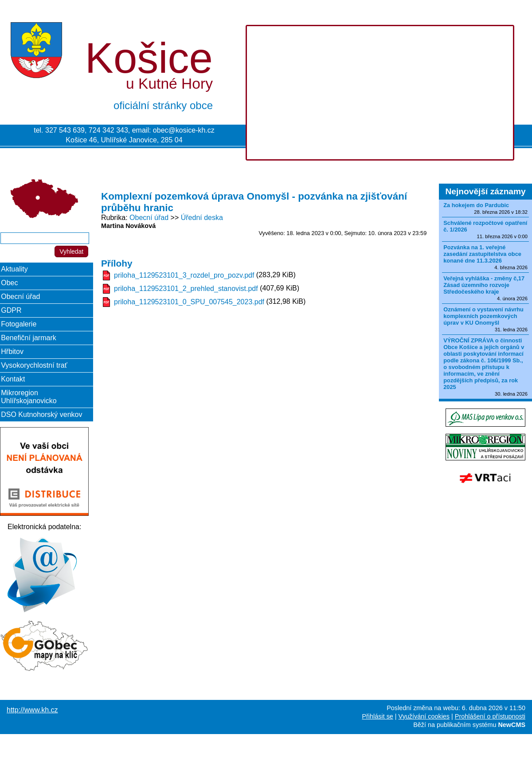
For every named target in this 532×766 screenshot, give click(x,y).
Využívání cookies (424, 716)
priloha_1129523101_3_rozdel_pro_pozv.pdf (184, 275)
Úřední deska (202, 218)
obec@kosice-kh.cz (184, 130)
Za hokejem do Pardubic (476, 205)
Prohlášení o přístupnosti (490, 716)
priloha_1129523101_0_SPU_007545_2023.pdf (189, 302)
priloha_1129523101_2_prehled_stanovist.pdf (186, 289)
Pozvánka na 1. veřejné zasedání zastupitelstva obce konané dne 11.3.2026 (482, 254)
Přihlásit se (377, 716)
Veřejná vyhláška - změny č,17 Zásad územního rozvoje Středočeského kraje (484, 285)
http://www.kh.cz (32, 710)
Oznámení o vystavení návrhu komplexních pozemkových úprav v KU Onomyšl (483, 316)
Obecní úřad (149, 218)
